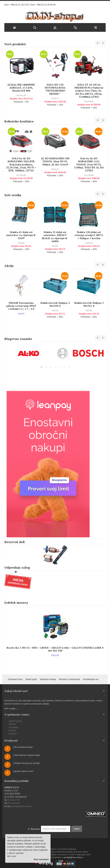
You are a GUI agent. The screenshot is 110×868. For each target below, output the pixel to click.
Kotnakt (12, 731)
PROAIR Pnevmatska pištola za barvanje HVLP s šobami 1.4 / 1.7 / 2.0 (21, 306)
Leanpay (13, 734)
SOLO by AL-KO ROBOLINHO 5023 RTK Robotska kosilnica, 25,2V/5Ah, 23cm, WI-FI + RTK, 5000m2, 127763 (21, 164)
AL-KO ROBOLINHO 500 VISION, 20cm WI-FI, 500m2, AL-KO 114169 (55, 161)
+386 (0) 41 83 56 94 (46, 5)
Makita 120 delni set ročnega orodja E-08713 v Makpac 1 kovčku (89, 235)
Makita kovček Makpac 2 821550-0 (55, 304)
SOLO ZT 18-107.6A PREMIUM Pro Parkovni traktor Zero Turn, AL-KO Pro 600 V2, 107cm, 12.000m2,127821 (89, 91)
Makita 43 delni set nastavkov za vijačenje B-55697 (21, 235)
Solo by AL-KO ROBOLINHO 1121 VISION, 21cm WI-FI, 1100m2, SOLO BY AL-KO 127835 (89, 164)
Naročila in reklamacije (69, 679)
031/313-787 (14, 800)
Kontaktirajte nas (91, 679)
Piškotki (12, 724)
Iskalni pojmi (31, 679)
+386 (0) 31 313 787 (19, 5)
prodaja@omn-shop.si (22, 806)
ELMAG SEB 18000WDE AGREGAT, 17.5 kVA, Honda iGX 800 (21, 88)
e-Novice (34, 829)
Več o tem (12, 856)
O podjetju (14, 727)
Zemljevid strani (15, 679)
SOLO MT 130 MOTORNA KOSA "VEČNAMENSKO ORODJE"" (55, 89)
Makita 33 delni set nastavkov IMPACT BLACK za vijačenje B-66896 (55, 237)
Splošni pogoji (15, 721)
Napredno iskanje (48, 679)
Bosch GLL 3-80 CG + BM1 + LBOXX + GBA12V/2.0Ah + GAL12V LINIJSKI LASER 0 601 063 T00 (55, 649)
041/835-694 (14, 803)
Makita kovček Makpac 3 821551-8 (89, 304)
